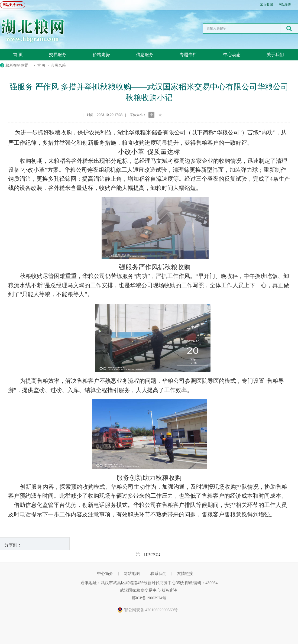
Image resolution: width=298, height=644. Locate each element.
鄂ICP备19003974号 (149, 598)
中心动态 (232, 55)
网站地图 (285, 5)
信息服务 (145, 55)
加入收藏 (267, 5)
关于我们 (275, 55)
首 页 (18, 55)
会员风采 (58, 65)
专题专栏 (188, 55)
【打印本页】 (152, 554)
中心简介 (105, 574)
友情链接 (185, 574)
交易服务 (58, 55)
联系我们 (158, 574)
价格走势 (101, 55)
